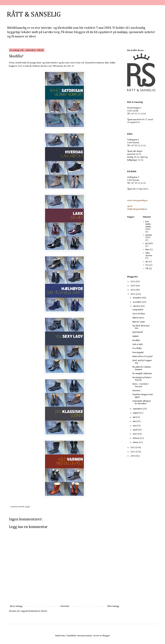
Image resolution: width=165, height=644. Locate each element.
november (138, 302)
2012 (133, 448)
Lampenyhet (138, 310)
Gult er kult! (137, 344)
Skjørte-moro (138, 318)
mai (135, 426)
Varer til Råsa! (139, 314)
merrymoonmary (85, 636)
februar (136, 438)
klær (147, 250)
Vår (147, 269)
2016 (133, 282)
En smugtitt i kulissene (142, 374)
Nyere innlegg (16, 606)
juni (135, 421)
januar (136, 442)
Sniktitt (135, 336)
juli (134, 417)
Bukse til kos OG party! (142, 357)
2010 (133, 456)
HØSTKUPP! (138, 332)
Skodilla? (136, 341)
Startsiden (65, 606)
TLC (147, 265)
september (138, 409)
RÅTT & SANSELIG (34, 15)
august (136, 413)
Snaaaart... (137, 391)
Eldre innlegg (113, 606)
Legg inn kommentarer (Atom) (34, 611)
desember (137, 298)
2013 (133, 294)
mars (135, 434)
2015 (133, 286)
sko (147, 262)
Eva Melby (137, 348)
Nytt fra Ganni (139, 322)
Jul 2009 (149, 244)
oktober (137, 306)
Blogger (106, 636)
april (135, 430)
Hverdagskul (138, 353)
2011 (133, 452)
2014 (133, 290)
